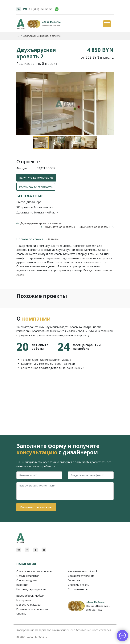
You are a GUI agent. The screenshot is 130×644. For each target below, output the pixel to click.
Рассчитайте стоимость (36, 187)
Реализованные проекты (32, 609)
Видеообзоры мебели (30, 596)
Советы (21, 614)
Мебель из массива (28, 605)
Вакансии (22, 585)
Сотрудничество (79, 589)
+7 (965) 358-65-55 (41, 9)
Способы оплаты (79, 585)
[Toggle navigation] (107, 24)
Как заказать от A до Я (83, 571)
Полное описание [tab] (30, 239)
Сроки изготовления (81, 576)
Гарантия (74, 580)
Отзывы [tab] (53, 239)
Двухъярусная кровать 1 (97, 227)
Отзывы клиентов (28, 576)
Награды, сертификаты (31, 589)
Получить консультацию (36, 178)
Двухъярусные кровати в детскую (41, 223)
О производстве (27, 580)
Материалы (24, 600)
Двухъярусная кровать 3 (58, 227)
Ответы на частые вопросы (34, 571)
